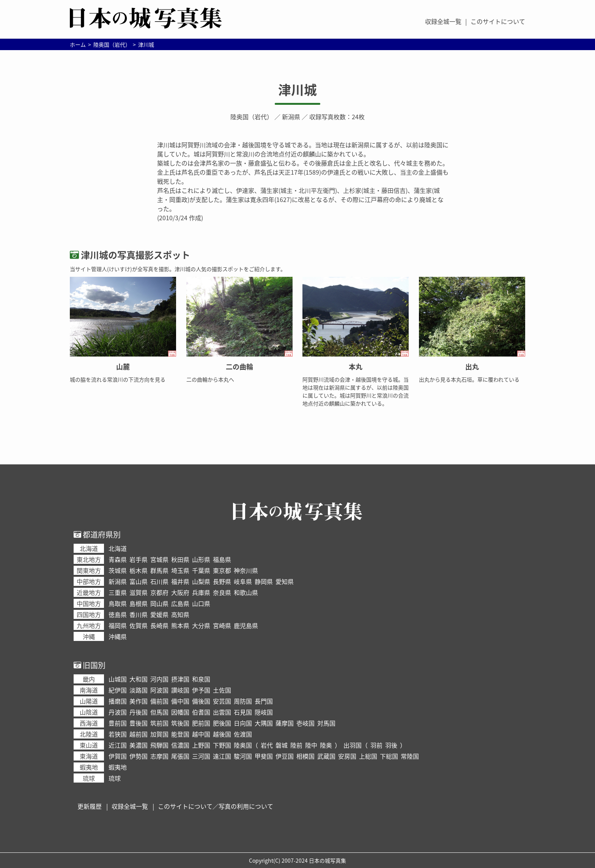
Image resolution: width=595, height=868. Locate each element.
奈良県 (222, 592)
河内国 (159, 679)
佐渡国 (243, 734)
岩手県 (139, 559)
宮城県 (159, 559)
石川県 (159, 581)
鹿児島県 (246, 625)
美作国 (139, 701)
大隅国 (264, 723)
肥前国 (201, 723)
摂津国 (180, 679)
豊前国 (118, 723)
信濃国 (180, 745)
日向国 (243, 723)
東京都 (222, 570)
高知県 (180, 614)
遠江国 (222, 756)
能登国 (180, 734)
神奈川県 (246, 570)
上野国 (201, 745)
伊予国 (201, 690)
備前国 (159, 701)
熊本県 (180, 625)
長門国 (264, 701)
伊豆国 (285, 756)
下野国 (222, 745)
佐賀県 (139, 625)
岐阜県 (243, 581)
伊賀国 (118, 756)
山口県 (201, 603)
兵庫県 (201, 592)
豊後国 (139, 723)
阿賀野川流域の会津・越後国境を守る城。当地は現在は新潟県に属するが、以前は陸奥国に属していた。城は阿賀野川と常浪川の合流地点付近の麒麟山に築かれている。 (356, 391)
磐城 (282, 745)
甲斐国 (264, 756)
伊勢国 (139, 756)
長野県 (222, 581)
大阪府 (180, 592)
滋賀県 (139, 592)
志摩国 (159, 756)
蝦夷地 (118, 767)
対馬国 (326, 723)
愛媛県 (159, 614)
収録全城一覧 (443, 21)
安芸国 (222, 701)
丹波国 (118, 712)
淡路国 (139, 690)
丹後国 (139, 712)
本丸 (356, 367)
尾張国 (180, 756)
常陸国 (410, 756)
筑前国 (159, 723)
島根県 (139, 603)
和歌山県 (246, 592)
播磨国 (118, 701)
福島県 (222, 559)
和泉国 (201, 679)
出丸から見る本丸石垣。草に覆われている (469, 379)
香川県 (139, 614)
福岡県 (118, 625)
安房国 (347, 756)
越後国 (222, 734)
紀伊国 (118, 690)
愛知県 (285, 581)
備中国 (180, 701)
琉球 (115, 778)
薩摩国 (285, 723)
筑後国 (180, 723)
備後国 (201, 701)
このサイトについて (498, 21)
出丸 (472, 367)
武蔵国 (326, 756)
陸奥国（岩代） (252, 117)
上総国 (368, 756)
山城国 (118, 679)
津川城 (297, 90)
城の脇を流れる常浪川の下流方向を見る (118, 379)
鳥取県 (118, 603)
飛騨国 (159, 745)
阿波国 (159, 690)
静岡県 (264, 581)
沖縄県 (118, 636)
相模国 (305, 756)
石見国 (243, 712)
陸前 (296, 745)
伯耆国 (201, 712)
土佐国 (222, 690)
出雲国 (222, 712)
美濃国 (139, 745)
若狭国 (118, 734)
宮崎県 (222, 625)
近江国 (118, 745)
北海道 (118, 548)
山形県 (201, 559)
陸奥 (326, 745)
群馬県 (159, 570)
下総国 (389, 756)
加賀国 (159, 734)
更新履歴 (90, 806)
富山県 (139, 581)
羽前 (376, 745)
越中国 (201, 734)
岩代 (267, 745)
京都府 (159, 592)
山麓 (123, 367)
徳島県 (118, 614)
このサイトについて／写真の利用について (216, 806)
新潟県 (291, 117)
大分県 (201, 625)
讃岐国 (180, 690)
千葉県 (201, 570)
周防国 (243, 701)
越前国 (139, 734)
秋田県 (180, 559)
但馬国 (159, 712)
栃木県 (139, 570)
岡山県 (159, 603)
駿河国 (243, 756)
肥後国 (222, 723)
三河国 (201, 756)
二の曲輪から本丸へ (210, 379)
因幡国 (180, 712)
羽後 (391, 745)
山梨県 (201, 581)
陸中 (311, 745)
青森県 (118, 559)
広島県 (180, 603)
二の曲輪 (239, 367)
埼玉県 (180, 570)
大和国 (139, 679)
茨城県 (118, 570)
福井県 (180, 581)
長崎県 (159, 625)
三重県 (118, 592)
